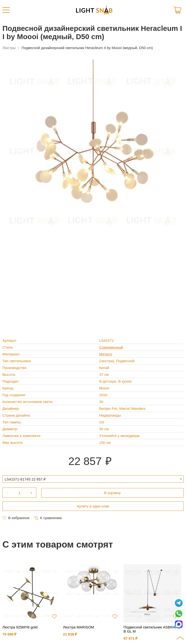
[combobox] (93, 479)
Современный (111, 347)
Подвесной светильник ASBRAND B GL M (152, 629)
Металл (106, 354)
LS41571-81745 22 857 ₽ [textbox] (25, 479)
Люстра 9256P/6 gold (20, 627)
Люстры (9, 48)
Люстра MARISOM (78, 627)
